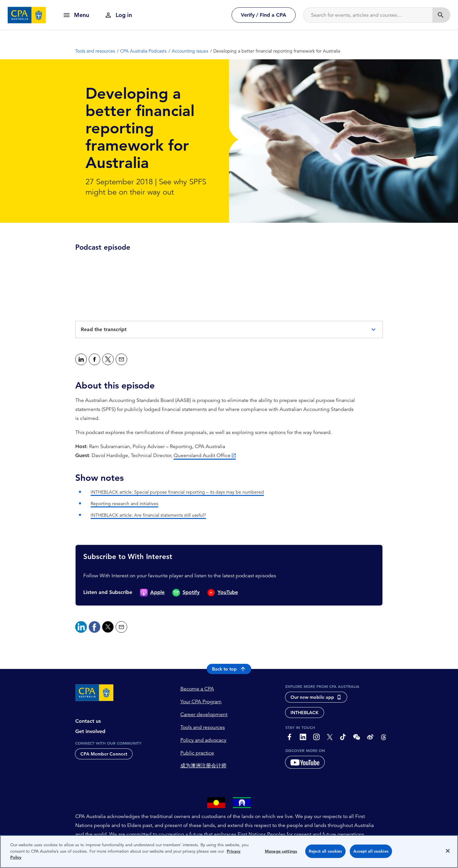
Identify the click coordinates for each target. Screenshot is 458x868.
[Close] (448, 851)
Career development (204, 714)
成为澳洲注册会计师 (203, 766)
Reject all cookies (325, 851)
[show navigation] (76, 15)
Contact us (88, 721)
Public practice (197, 753)
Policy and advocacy (203, 740)
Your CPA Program (201, 702)
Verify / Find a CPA (264, 15)
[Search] (368, 15)
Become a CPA (197, 689)
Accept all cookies (371, 851)
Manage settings (281, 851)
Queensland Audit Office (202, 455)
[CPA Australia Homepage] (27, 15)
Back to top (229, 669)
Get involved (90, 731)
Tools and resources (203, 727)
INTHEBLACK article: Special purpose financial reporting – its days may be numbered (177, 492)
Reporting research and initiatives (124, 504)
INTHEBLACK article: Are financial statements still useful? (148, 515)
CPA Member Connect (104, 754)
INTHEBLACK (305, 713)
